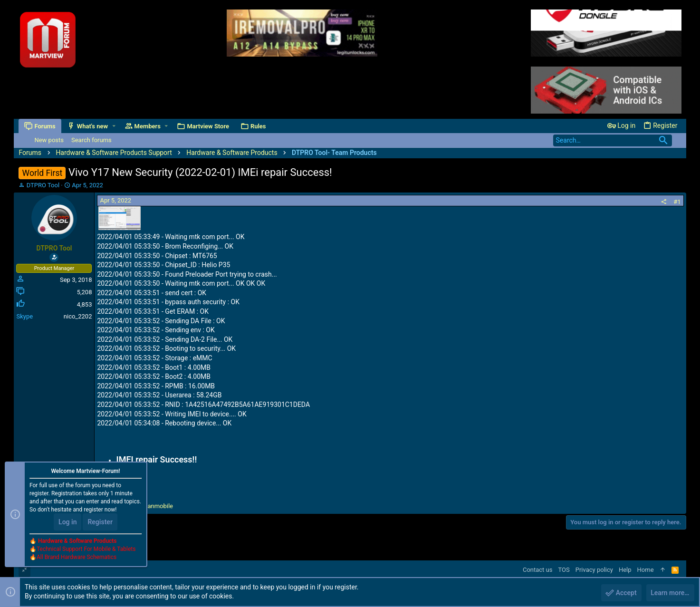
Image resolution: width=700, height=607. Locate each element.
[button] (114, 126)
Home (646, 570)
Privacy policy (594, 570)
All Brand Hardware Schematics (77, 558)
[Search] (613, 140)
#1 (677, 202)
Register (100, 522)
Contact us (538, 570)
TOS (564, 570)
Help (625, 570)
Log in (67, 522)
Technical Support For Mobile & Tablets (86, 549)
